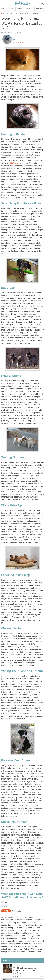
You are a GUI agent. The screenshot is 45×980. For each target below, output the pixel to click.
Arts (4, 9)
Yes (6, 903)
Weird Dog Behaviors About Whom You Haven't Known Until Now (24, 971)
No (5, 907)
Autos (11, 9)
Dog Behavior (19, 965)
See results (16, 911)
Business (29, 9)
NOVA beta (14, 163)
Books (20, 9)
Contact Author (18, 42)
